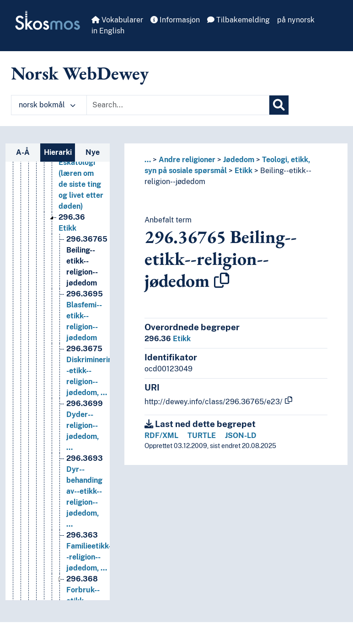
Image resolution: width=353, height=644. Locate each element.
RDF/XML (161, 435)
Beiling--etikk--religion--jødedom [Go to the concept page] (87, 271)
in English (108, 31)
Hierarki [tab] (58, 152)
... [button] (148, 160)
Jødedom (239, 160)
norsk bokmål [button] (47, 105)
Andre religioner (187, 160)
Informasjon (175, 20)
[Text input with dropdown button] (178, 105)
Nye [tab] (93, 152)
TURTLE (202, 435)
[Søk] (279, 105)
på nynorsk (296, 20)
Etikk (243, 171)
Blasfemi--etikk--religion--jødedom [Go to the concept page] (85, 325)
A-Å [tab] (23, 152)
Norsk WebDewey (80, 73)
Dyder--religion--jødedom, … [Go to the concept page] (85, 435)
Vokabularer (117, 20)
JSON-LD (241, 435)
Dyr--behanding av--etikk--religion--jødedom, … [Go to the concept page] (85, 501)
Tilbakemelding (238, 20)
